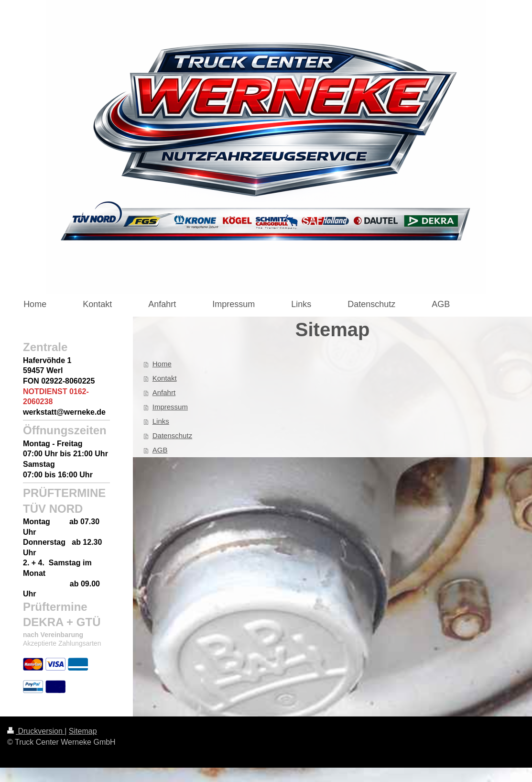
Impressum (170, 407)
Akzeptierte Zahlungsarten (62, 643)
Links (161, 421)
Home (162, 364)
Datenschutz (172, 435)
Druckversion (36, 731)
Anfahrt (164, 392)
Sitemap (83, 731)
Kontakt (165, 378)
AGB (160, 450)
